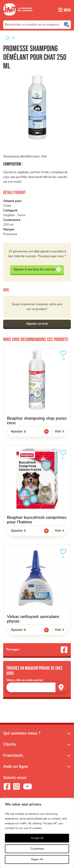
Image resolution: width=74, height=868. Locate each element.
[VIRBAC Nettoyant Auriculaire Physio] (37, 587)
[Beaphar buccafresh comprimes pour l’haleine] (37, 488)
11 (64, 454)
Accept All (37, 838)
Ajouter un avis (37, 324)
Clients (10, 745)
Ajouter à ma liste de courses (37, 270)
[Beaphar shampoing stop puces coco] (37, 389)
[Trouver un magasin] (62, 688)
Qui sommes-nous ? (22, 733)
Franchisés (13, 756)
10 (64, 355)
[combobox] (37, 24)
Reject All (37, 859)
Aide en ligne (16, 767)
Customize (37, 849)
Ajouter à (26, 433)
